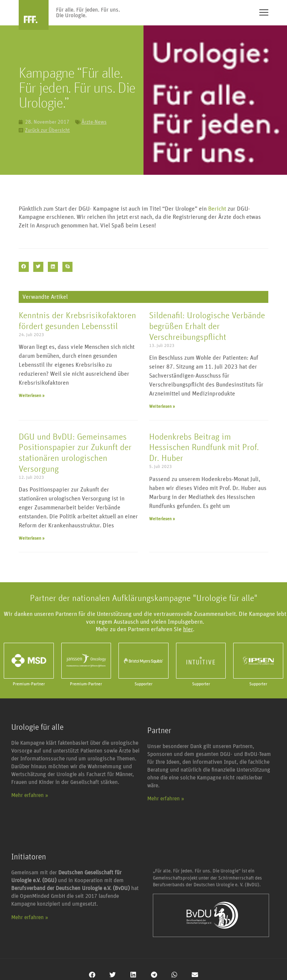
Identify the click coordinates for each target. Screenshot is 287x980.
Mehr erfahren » (30, 795)
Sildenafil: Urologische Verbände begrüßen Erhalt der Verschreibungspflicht (207, 326)
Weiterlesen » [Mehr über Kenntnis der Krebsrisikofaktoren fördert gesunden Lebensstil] (32, 396)
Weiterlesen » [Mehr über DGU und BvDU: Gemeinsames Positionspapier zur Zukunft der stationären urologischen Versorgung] (32, 538)
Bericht (217, 209)
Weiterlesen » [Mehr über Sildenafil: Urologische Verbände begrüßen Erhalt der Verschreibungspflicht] (162, 406)
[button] (24, 267)
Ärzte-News (94, 122)
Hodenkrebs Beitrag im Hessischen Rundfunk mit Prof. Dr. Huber (204, 448)
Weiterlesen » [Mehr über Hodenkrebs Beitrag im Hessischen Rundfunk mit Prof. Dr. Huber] (162, 519)
